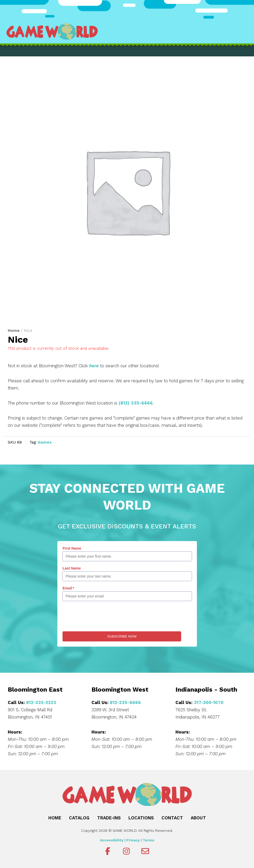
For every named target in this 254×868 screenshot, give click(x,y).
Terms (148, 840)
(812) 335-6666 (136, 403)
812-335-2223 (41, 702)
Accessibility (112, 840)
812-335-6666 (125, 702)
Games (45, 442)
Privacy (133, 840)
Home (14, 330)
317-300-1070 (209, 702)
